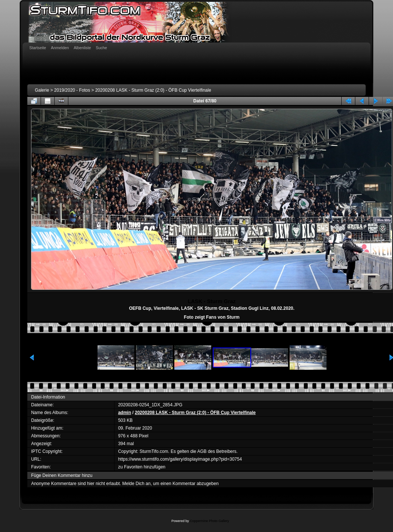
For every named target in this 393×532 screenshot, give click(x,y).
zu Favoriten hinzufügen (142, 467)
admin (125, 413)
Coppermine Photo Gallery (209, 521)
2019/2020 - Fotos (72, 90)
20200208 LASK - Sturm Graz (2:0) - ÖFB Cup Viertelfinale (153, 90)
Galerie (42, 90)
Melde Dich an (136, 484)
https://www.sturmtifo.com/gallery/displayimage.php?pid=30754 (180, 459)
